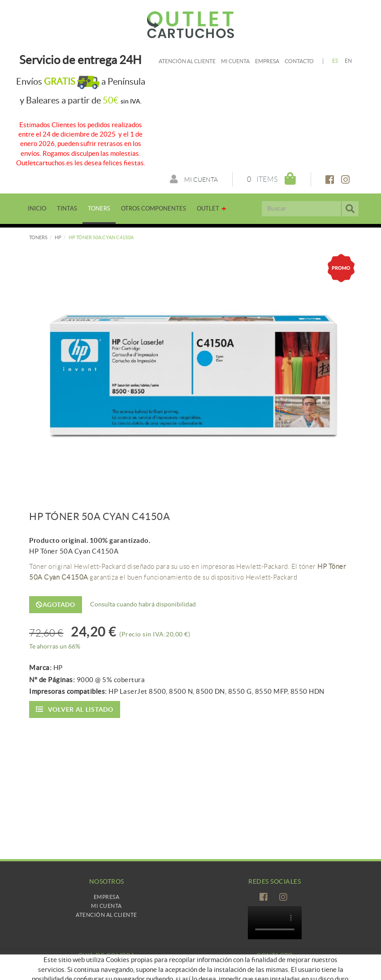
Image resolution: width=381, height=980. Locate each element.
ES (335, 61)
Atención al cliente (187, 61)
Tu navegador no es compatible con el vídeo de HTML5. (275, 923)
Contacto (299, 61)
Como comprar (106, 971)
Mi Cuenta (106, 906)
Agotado (56, 605)
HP (58, 237)
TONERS (38, 237)
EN (349, 61)
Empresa (267, 61)
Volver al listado (75, 709)
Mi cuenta (235, 61)
